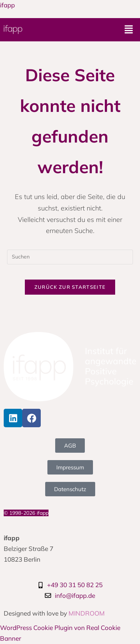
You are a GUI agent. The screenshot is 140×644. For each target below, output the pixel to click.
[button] (129, 30)
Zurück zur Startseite (70, 287)
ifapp (7, 5)
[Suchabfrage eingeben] (70, 257)
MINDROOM (87, 613)
